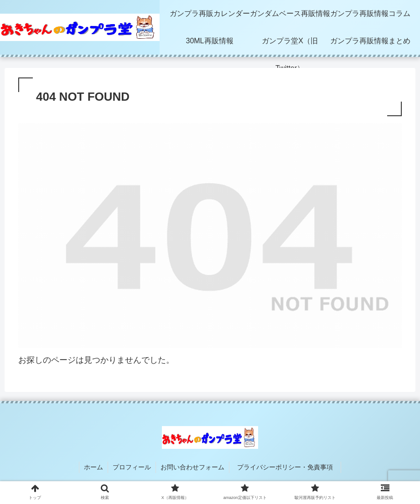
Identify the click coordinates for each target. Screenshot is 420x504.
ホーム (93, 467)
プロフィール (132, 467)
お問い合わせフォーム (192, 467)
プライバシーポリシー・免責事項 (288, 467)
